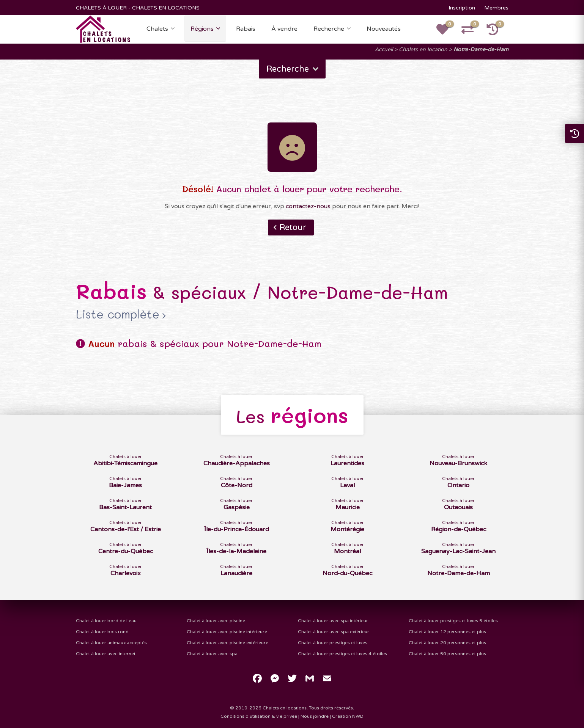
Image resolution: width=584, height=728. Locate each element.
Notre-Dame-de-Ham (481, 49)
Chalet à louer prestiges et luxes (333, 643)
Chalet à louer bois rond (102, 632)
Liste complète (118, 314)
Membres (496, 8)
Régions (202, 29)
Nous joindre (315, 716)
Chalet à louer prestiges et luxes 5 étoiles (453, 621)
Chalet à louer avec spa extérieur (334, 632)
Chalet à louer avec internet (106, 654)
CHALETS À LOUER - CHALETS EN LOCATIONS (138, 8)
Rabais (246, 29)
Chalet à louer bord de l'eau (106, 621)
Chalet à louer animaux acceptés (111, 643)
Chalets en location (423, 49)
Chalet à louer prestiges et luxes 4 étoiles (342, 654)
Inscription (462, 8)
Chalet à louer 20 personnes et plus (447, 643)
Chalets (157, 29)
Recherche (329, 29)
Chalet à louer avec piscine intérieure (227, 632)
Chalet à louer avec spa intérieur (333, 621)
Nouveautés (384, 29)
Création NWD (348, 716)
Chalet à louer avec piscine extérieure (227, 643)
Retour (293, 227)
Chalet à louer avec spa (212, 654)
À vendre (284, 29)
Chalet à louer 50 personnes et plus (447, 654)
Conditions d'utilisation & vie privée (259, 716)
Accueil (384, 49)
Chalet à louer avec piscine (216, 621)
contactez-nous (308, 206)
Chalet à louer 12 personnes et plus (447, 632)
